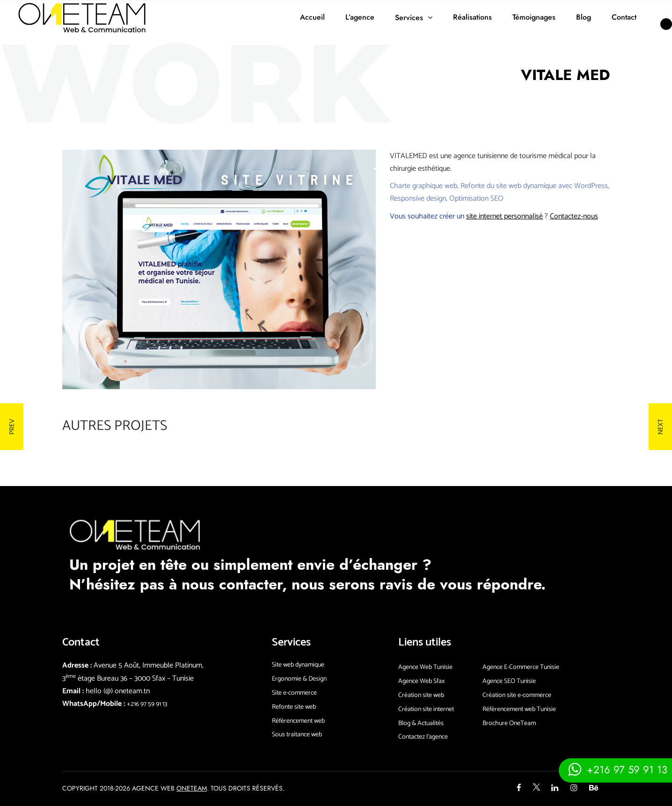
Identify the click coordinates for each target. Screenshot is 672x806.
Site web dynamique (298, 665)
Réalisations (472, 17)
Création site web (421, 695)
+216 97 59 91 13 (147, 704)
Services (409, 18)
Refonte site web (294, 707)
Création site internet (426, 709)
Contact (624, 17)
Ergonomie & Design (299, 679)
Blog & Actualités (421, 723)
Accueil (312, 17)
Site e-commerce (294, 693)
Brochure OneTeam (509, 723)
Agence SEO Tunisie (509, 681)
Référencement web (298, 721)
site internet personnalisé (504, 216)
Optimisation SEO (476, 199)
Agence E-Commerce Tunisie (521, 667)
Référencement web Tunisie (519, 709)
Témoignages (534, 17)
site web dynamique (526, 186)
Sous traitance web (297, 735)
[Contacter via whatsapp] (615, 769)
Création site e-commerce (517, 695)
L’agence (360, 17)
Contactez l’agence (423, 737)
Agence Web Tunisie (425, 667)
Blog (584, 17)
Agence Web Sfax (421, 681)
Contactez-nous (574, 216)
